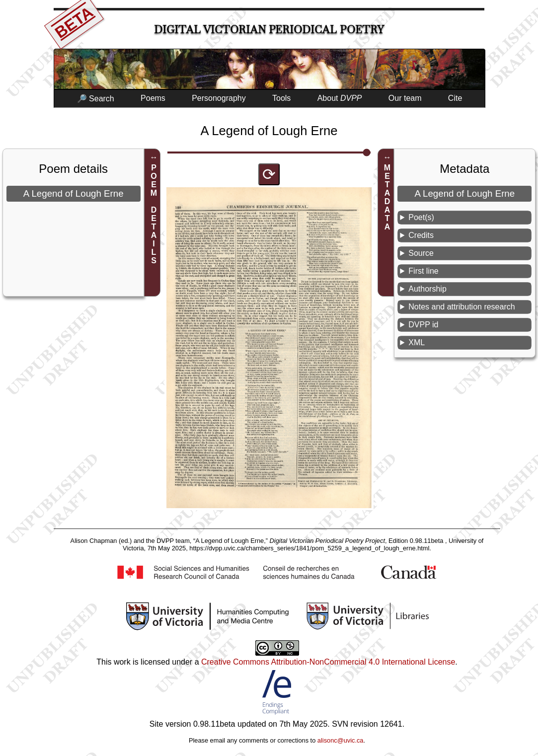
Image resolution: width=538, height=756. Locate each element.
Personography (219, 98)
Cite (455, 98)
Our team (405, 98)
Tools (281, 98)
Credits (421, 235)
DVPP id (423, 325)
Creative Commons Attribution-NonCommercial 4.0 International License (328, 662)
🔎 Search (96, 99)
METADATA (387, 197)
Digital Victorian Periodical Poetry (269, 30)
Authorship (427, 289)
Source (421, 253)
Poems (153, 98)
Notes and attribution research (461, 307)
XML (417, 342)
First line (423, 271)
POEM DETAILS (154, 214)
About (340, 98)
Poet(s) (421, 217)
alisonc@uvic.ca (341, 740)
